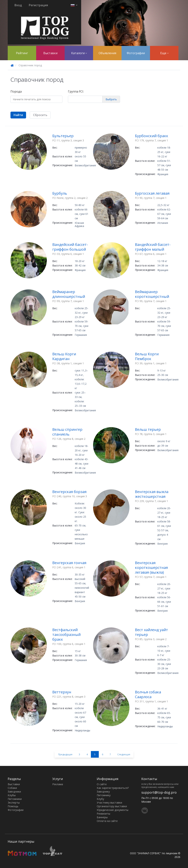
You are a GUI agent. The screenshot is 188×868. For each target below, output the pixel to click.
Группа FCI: (76, 91)
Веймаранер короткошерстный (152, 294)
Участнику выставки (109, 803)
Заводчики (14, 792)
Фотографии (136, 53)
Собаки (12, 788)
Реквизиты (103, 814)
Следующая (124, 754)
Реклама (58, 784)
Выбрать (111, 99)
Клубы (12, 795)
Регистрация (38, 5)
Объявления (107, 53)
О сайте (102, 784)
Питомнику (104, 795)
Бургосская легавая (152, 193)
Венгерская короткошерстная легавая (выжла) (151, 567)
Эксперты (14, 803)
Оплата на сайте (107, 821)
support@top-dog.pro (159, 792)
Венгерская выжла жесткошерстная (152, 494)
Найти (18, 115)
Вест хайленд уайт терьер (151, 632)
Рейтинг (22, 53)
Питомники (15, 799)
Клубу (100, 799)
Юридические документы (113, 810)
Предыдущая (65, 754)
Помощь (13, 806)
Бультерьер (63, 136)
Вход (18, 5)
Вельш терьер (148, 429)
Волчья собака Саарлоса (148, 694)
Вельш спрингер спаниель (67, 432)
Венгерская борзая (69, 492)
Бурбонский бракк (152, 136)
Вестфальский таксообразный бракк (66, 635)
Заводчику (103, 792)
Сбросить (40, 115)
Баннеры (102, 817)
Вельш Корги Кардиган (64, 356)
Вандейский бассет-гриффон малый (153, 247)
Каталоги (79, 53)
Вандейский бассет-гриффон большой (70, 247)
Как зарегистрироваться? (113, 788)
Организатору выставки (112, 806)
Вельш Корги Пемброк (147, 356)
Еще (164, 53)
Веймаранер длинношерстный (69, 294)
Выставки (50, 53)
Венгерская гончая (69, 563)
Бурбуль (60, 193)
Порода (16, 91)
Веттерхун (62, 692)
